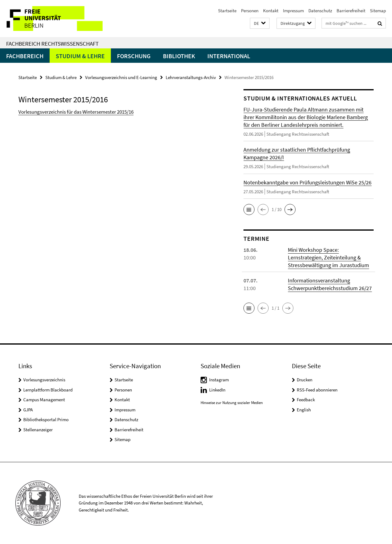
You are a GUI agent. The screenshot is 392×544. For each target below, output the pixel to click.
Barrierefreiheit (351, 11)
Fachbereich (25, 56)
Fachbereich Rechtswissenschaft (52, 43)
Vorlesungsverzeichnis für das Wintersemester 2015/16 (76, 112)
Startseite (227, 11)
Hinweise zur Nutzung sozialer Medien (232, 403)
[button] (260, 23)
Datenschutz (320, 11)
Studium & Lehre (80, 56)
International (229, 56)
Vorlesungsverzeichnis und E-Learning (121, 77)
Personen (250, 11)
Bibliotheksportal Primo (46, 419)
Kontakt (271, 11)
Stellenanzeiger (38, 430)
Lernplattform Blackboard (48, 390)
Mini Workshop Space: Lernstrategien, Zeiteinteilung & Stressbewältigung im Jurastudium (328, 257)
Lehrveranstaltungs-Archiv (191, 77)
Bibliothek (179, 56)
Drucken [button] (305, 380)
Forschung (134, 56)
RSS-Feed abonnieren (317, 390)
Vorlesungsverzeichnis (44, 380)
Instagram (219, 380)
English (304, 410)
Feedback (306, 400)
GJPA (28, 410)
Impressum (293, 11)
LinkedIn (217, 390)
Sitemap (378, 11)
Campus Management (44, 400)
